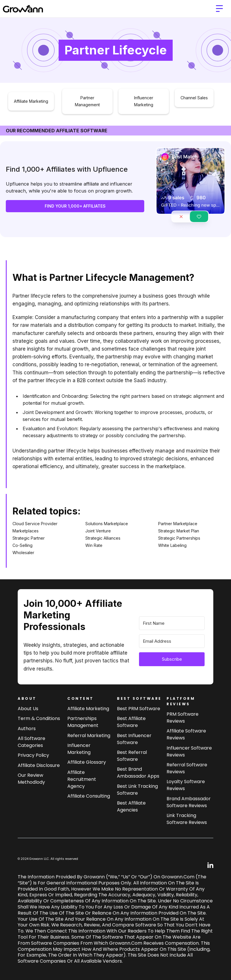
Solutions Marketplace (107, 524)
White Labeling (172, 545)
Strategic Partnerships (179, 538)
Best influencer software (134, 739)
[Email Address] (172, 641)
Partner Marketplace (178, 524)
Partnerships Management (83, 722)
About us (28, 709)
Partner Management (87, 101)
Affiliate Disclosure (39, 765)
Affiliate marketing (88, 709)
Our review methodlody (31, 779)
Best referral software (132, 756)
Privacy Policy (33, 755)
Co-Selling (22, 545)
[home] (23, 9)
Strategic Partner (29, 538)
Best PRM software (139, 709)
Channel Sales (194, 98)
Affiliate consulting (89, 796)
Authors (27, 729)
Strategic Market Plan (179, 531)
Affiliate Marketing (31, 101)
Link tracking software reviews (187, 819)
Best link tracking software (137, 790)
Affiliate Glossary (87, 762)
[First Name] (172, 623)
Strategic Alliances (103, 538)
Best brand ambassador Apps (138, 773)
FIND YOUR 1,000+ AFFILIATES (75, 206)
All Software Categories (31, 742)
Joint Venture (98, 531)
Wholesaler (23, 553)
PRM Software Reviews (183, 718)
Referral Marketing (89, 736)
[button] (219, 9)
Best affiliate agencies (131, 806)
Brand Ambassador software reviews (189, 802)
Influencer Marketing (144, 101)
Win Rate (94, 545)
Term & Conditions (39, 718)
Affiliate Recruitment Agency (82, 779)
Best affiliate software (131, 722)
